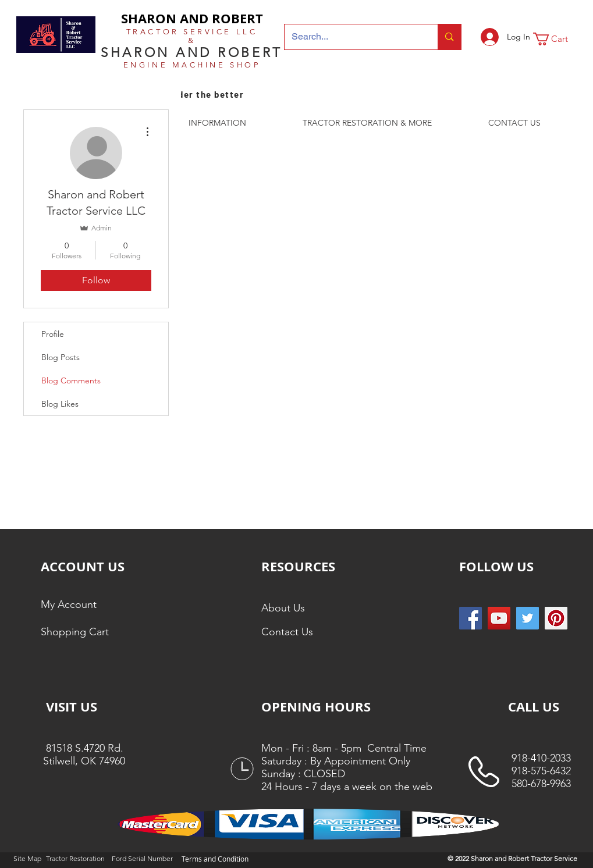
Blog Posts (61, 357)
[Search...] (353, 37)
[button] (558, 39)
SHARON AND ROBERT (192, 18)
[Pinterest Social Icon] (556, 618)
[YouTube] (499, 618)
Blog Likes (60, 404)
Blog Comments (71, 380)
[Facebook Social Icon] (471, 618)
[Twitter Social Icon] (528, 618)
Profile (53, 334)
